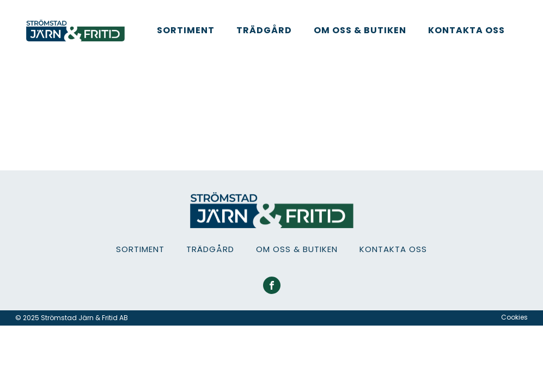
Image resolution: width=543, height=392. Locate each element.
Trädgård (264, 30)
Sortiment (186, 30)
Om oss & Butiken (360, 30)
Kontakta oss (466, 30)
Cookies (514, 317)
